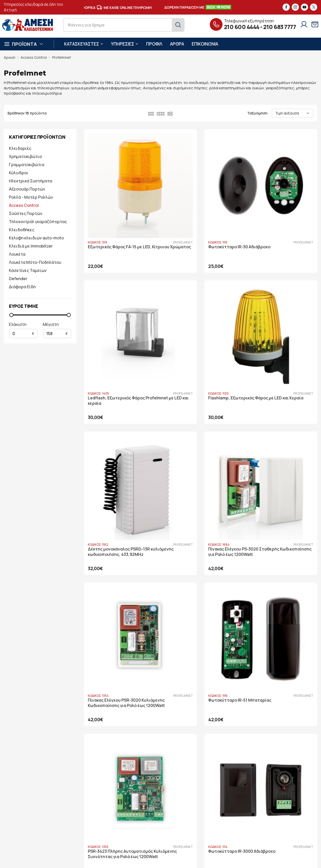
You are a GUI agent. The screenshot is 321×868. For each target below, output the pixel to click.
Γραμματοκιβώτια (27, 165)
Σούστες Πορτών (26, 213)
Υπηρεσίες (120, 804)
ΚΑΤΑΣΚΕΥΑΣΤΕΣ (84, 44)
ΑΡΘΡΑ (177, 44)
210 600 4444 (242, 27)
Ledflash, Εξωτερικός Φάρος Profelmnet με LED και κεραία (277, 210)
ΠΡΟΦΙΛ (154, 44)
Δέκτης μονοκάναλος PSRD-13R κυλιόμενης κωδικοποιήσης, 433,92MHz (199, 323)
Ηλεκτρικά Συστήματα (31, 181)
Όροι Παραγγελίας (185, 811)
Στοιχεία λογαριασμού (189, 796)
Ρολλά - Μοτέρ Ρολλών (31, 197)
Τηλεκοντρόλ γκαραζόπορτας (38, 222)
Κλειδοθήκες (22, 230)
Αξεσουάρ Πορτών (27, 189)
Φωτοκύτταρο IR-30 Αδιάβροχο (199, 207)
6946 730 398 (56, 818)
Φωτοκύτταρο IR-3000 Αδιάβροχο (110, 543)
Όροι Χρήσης (181, 804)
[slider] (11, 315)
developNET (184, 860)
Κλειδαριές (20, 148)
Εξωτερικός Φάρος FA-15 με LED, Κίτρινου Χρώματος (120, 210)
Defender (18, 279)
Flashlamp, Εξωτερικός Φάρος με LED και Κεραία (118, 321)
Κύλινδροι (19, 173)
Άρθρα (117, 819)
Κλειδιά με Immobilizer (31, 246)
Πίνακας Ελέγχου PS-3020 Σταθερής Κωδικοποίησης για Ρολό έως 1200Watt (278, 323)
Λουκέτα (17, 254)
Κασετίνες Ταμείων (28, 270)
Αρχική (10, 57)
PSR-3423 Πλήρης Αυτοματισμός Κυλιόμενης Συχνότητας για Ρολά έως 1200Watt (275, 434)
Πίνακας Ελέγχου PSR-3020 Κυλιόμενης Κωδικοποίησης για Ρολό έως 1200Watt (119, 434)
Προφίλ (117, 796)
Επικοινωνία (121, 827)
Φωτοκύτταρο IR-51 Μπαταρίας (200, 429)
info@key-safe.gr (27, 811)
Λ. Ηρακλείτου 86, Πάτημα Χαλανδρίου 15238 (51, 796)
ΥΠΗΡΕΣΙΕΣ (125, 44)
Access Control (34, 57)
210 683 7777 (280, 27)
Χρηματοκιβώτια (25, 156)
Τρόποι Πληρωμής (185, 819)
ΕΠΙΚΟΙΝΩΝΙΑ (205, 44)
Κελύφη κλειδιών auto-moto (36, 238)
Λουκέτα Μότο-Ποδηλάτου (35, 262)
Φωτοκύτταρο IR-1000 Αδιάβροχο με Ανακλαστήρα (196, 543)
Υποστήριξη (121, 811)
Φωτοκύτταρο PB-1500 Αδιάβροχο (271, 543)
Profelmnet (62, 57)
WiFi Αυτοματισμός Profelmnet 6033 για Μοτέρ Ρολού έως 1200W (119, 656)
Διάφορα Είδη (22, 287)
